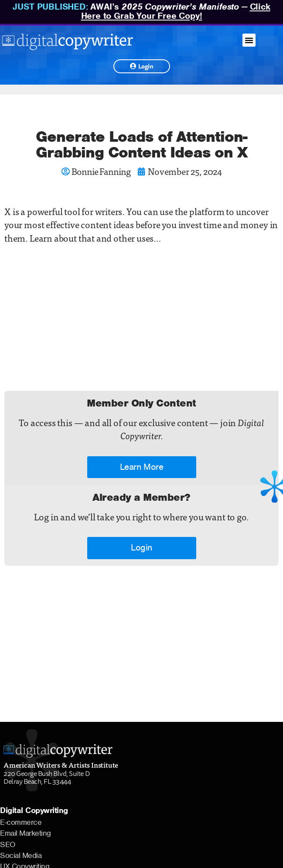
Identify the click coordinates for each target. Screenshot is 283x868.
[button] (249, 40)
